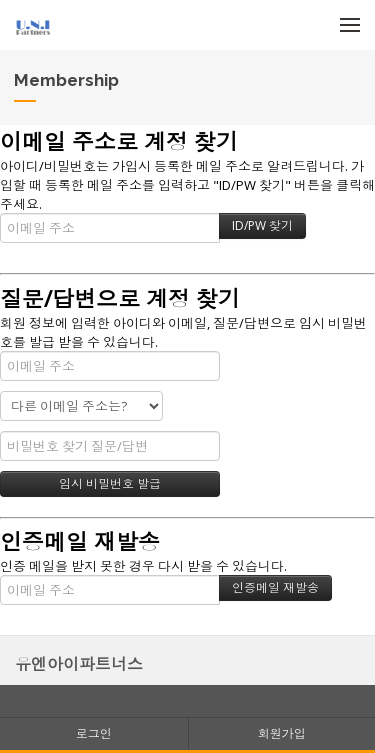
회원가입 (282, 733)
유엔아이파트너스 (79, 664)
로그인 (94, 733)
